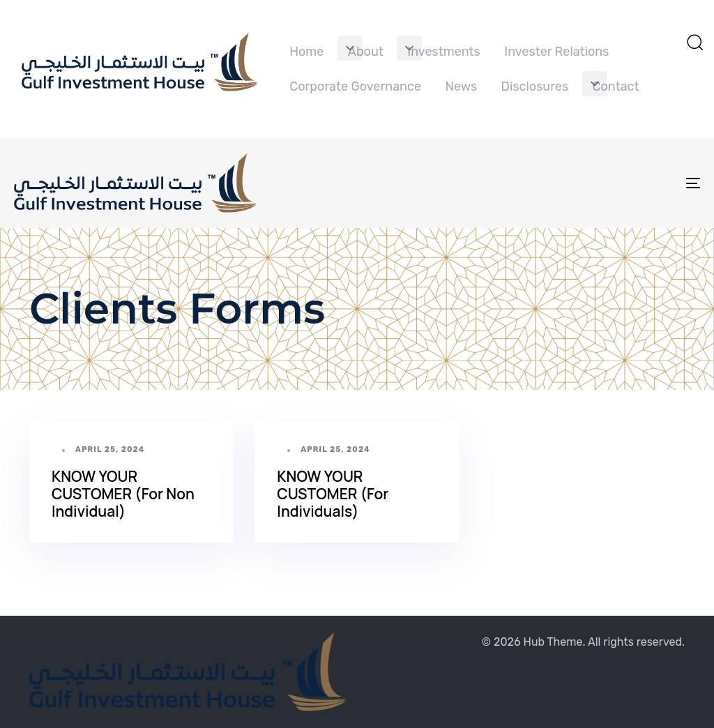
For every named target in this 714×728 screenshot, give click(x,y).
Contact (616, 86)
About (366, 52)
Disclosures (535, 86)
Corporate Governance (355, 86)
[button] (350, 48)
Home (306, 52)
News (461, 86)
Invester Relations (556, 52)
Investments (444, 52)
